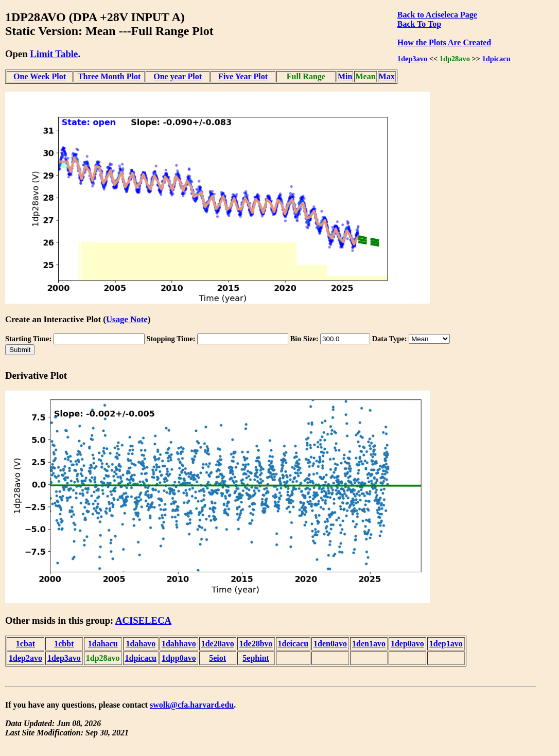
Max (387, 76)
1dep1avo (446, 644)
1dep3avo (412, 59)
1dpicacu (496, 59)
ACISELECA (143, 620)
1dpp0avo (179, 658)
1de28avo (218, 644)
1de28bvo (256, 644)
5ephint (256, 658)
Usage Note (127, 319)
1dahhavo (179, 644)
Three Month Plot (109, 76)
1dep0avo (407, 644)
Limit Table (54, 54)
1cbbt (64, 644)
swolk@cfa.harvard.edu (192, 705)
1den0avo (330, 644)
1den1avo (369, 644)
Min (345, 76)
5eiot (217, 658)
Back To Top (419, 24)
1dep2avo (25, 658)
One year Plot (178, 76)
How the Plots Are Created (444, 42)
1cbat (25, 644)
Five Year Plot (243, 76)
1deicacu (293, 644)
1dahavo (141, 644)
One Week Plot (40, 76)
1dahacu (103, 644)
